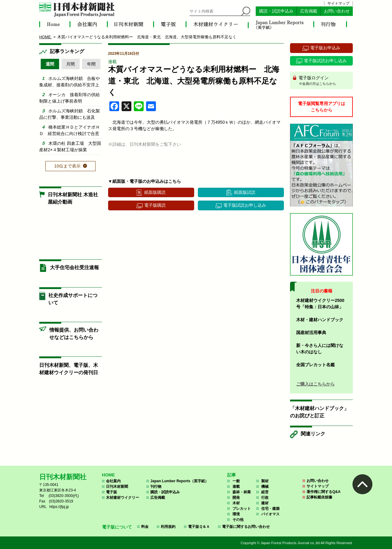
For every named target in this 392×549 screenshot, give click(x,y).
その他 (238, 520)
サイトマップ (338, 3)
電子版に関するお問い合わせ (246, 527)
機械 (265, 487)
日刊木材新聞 (117, 487)
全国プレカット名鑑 (315, 365)
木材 (236, 503)
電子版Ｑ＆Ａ (199, 527)
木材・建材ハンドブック (320, 320)
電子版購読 (155, 205)
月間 (70, 64)
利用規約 (168, 527)
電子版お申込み (325, 48)
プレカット (242, 509)
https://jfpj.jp (59, 507)
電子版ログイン (324, 81)
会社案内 (113, 481)
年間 (91, 64)
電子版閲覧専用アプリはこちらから (322, 107)
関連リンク (313, 434)
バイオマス (270, 514)
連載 (112, 62)
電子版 (111, 492)
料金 (145, 527)
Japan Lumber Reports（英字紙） (180, 481)
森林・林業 (242, 492)
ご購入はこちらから (315, 384)
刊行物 (156, 487)
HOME (108, 475)
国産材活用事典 (311, 333)
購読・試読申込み (276, 11)
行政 (265, 498)
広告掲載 (309, 11)
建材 (265, 503)
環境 (236, 514)
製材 (265, 481)
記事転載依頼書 (319, 497)
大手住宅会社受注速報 (74, 267)
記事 (232, 475)
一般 (236, 481)
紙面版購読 (155, 192)
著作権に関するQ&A (324, 492)
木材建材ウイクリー (123, 498)
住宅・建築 (270, 509)
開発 (236, 498)
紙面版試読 (245, 192)
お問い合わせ (337, 11)
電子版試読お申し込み (245, 205)
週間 (50, 64)
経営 (265, 492)
